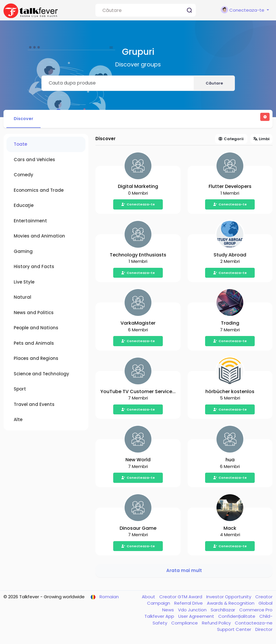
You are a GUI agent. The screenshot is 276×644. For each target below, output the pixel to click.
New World (138, 461)
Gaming (23, 252)
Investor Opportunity (229, 598)
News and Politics (34, 313)
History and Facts (34, 268)
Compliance (185, 624)
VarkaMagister (138, 324)
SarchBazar (223, 611)
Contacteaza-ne (254, 624)
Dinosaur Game (138, 529)
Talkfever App (160, 617)
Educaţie (24, 206)
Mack (230, 529)
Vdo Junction (193, 611)
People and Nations (36, 329)
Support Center (235, 630)
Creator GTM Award (181, 598)
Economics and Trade (39, 191)
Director (264, 630)
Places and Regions (36, 359)
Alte (18, 421)
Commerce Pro (256, 611)
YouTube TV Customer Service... (138, 392)
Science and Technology (41, 375)
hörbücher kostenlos (230, 392)
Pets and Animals (34, 344)
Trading (230, 324)
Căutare (214, 83)
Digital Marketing (138, 188)
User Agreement (197, 617)
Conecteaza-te (138, 205)
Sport (20, 390)
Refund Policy (217, 624)
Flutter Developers (230, 188)
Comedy (23, 176)
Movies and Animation (39, 237)
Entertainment (30, 222)
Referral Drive (189, 604)
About (149, 598)
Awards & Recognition (231, 604)
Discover (25, 119)
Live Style (24, 283)
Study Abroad (230, 256)
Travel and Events (34, 405)
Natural (22, 298)
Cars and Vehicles (34, 160)
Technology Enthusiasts (138, 256)
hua (230, 461)
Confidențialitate (237, 617)
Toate (20, 145)
